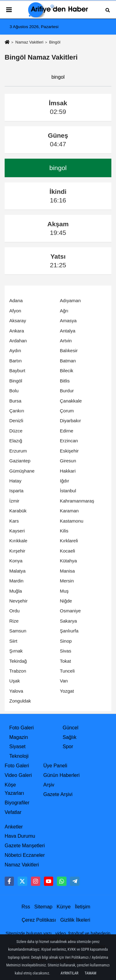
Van (64, 681)
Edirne (67, 431)
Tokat (66, 661)
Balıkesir (69, 350)
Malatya (17, 571)
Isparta (16, 491)
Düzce (16, 431)
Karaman (69, 511)
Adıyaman (71, 300)
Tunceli (67, 671)
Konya (16, 561)
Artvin (66, 341)
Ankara (17, 331)
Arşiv (49, 785)
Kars (14, 521)
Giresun (68, 461)
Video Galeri (18, 775)
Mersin (67, 581)
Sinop (66, 641)
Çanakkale (71, 401)
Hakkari (68, 471)
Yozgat (67, 691)
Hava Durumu (20, 836)
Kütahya (69, 561)
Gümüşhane (22, 471)
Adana (16, 300)
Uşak (15, 681)
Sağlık (70, 737)
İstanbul (68, 491)
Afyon (15, 311)
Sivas (66, 651)
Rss (26, 907)
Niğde (66, 601)
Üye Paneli (55, 766)
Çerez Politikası (39, 920)
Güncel (71, 728)
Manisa (67, 571)
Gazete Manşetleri (25, 846)
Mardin (16, 581)
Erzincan (69, 441)
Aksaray (18, 321)
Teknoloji (19, 756)
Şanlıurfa (69, 631)
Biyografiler (17, 803)
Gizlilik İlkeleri (75, 920)
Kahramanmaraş (77, 501)
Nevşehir (18, 601)
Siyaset (17, 746)
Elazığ (16, 441)
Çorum (67, 411)
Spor (68, 746)
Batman (68, 361)
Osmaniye (71, 611)
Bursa (15, 401)
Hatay (15, 481)
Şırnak (16, 651)
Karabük (18, 511)
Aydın (15, 350)
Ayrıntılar (70, 973)
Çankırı (17, 411)
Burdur (67, 391)
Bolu (14, 391)
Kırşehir (17, 551)
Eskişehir (69, 451)
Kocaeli (68, 551)
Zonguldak (20, 701)
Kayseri (17, 531)
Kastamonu (72, 521)
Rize (14, 621)
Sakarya (69, 621)
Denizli (16, 421)
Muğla (16, 591)
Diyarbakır (71, 421)
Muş (64, 591)
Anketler (14, 827)
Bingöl (16, 381)
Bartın (15, 361)
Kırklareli (69, 541)
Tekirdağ (18, 661)
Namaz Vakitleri (29, 42)
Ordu (14, 611)
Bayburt (17, 371)
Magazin (19, 737)
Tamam (90, 973)
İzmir (14, 501)
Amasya (68, 321)
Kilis (64, 531)
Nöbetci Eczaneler (25, 855)
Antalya (68, 331)
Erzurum (18, 451)
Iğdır (65, 481)
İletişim (83, 907)
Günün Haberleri (61, 775)
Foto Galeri (21, 728)
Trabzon (18, 671)
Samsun (18, 631)
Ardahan (18, 341)
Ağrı (64, 311)
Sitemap (43, 907)
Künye (64, 907)
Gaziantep (20, 461)
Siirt (13, 641)
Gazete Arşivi (58, 794)
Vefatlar (13, 812)
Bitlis (65, 381)
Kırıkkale (18, 541)
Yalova (16, 691)
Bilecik (67, 371)
